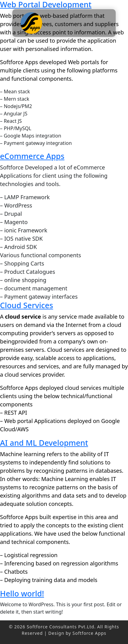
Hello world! (22, 593)
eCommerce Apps (32, 156)
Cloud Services (27, 305)
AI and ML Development (44, 443)
